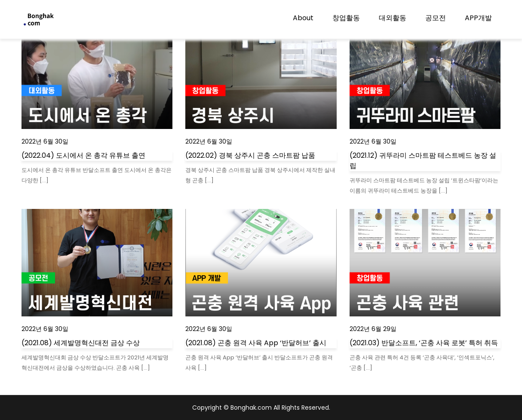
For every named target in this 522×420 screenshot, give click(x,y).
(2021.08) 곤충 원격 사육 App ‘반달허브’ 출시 (256, 343)
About (303, 18)
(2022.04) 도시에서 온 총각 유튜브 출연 (83, 155)
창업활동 (346, 18)
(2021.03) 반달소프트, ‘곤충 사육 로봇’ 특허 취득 (424, 343)
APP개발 (478, 18)
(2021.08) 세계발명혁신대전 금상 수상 (81, 343)
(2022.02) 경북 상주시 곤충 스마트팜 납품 (250, 155)
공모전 (436, 18)
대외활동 (393, 18)
